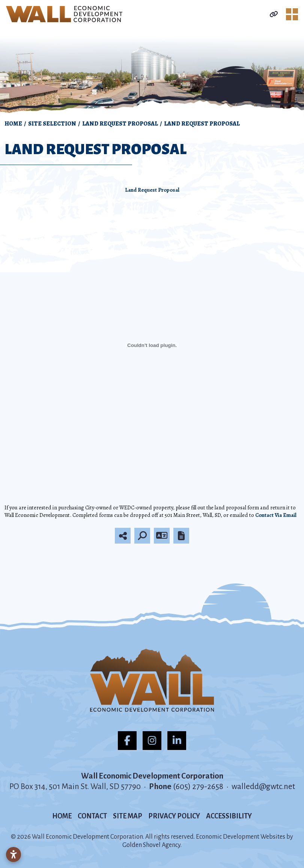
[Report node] (181, 536)
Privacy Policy (174, 816)
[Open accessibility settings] (14, 854)
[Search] (142, 536)
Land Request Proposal (152, 190)
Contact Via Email (276, 515)
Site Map (128, 816)
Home (62, 816)
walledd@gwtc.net (263, 787)
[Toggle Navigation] (292, 14)
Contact (92, 816)
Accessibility (229, 816)
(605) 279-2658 (199, 787)
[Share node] (123, 536)
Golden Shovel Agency (151, 845)
